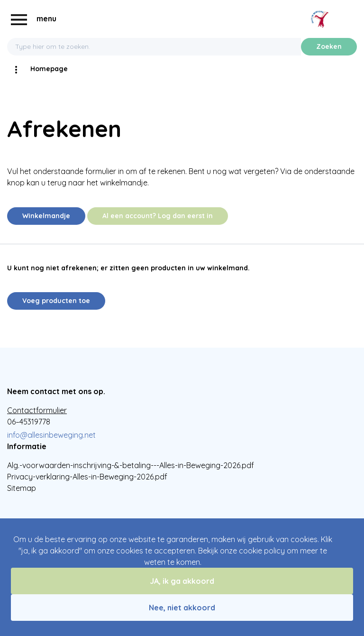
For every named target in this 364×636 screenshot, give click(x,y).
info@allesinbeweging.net (51, 435)
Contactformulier (37, 410)
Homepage (49, 69)
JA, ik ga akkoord (182, 581)
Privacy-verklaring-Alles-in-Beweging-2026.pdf (87, 477)
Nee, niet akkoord (182, 608)
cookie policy (262, 551)
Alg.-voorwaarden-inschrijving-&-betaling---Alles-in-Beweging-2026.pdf (131, 465)
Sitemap (22, 488)
